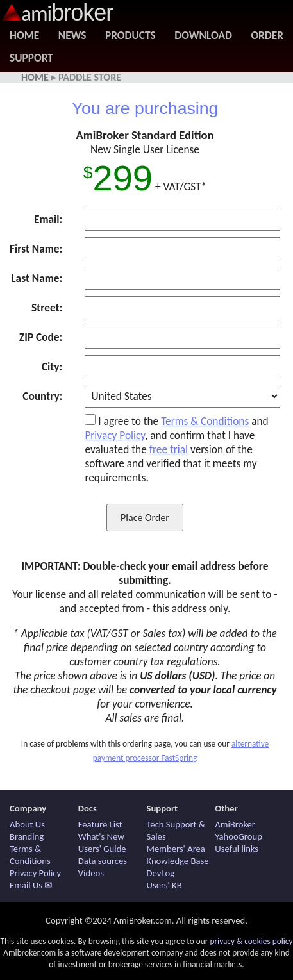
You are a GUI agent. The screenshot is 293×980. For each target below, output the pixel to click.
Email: (48, 219)
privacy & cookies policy (251, 941)
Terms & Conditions (205, 421)
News (72, 35)
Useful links (237, 849)
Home (24, 35)
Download (203, 35)
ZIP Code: (41, 337)
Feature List (100, 824)
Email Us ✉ (31, 885)
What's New (101, 836)
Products (130, 35)
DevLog (161, 873)
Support (31, 58)
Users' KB (164, 885)
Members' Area (176, 849)
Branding (27, 836)
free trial (169, 449)
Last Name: (37, 278)
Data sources (103, 861)
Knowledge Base (178, 861)
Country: (42, 396)
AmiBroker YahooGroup (239, 830)
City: (52, 367)
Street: (47, 308)
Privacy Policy (115, 435)
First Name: (36, 249)
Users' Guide (102, 849)
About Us (27, 824)
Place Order (145, 518)
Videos (91, 873)
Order (267, 35)
